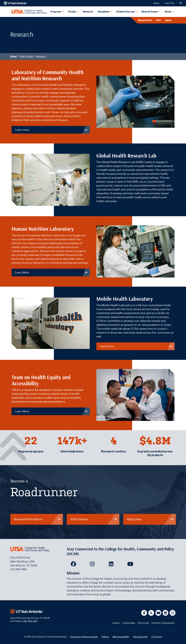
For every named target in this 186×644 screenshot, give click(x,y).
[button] (181, 3)
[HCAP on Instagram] (93, 565)
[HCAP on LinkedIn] (112, 565)
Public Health (26, 56)
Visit (158, 20)
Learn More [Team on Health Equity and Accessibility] (51, 411)
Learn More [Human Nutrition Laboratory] (51, 273)
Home (13, 56)
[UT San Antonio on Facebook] (144, 613)
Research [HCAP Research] (88, 12)
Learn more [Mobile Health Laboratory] (136, 346)
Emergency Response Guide (84, 637)
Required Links (140, 637)
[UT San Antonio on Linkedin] (166, 613)
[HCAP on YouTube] (131, 565)
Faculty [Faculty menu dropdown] (72, 12)
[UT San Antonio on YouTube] (158, 613)
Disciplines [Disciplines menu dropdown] (104, 12)
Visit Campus (94, 519)
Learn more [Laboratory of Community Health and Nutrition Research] (51, 130)
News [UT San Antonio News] (156, 3)
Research (41, 56)
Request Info (145, 20)
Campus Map (129, 623)
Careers (116, 623)
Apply (168, 20)
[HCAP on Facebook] (74, 565)
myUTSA (169, 3)
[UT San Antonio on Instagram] (173, 613)
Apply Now (150, 519)
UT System (157, 637)
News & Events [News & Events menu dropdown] (150, 12)
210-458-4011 (30, 621)
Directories (143, 623)
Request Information (37, 519)
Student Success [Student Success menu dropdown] (126, 12)
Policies (105, 637)
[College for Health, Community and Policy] (29, 12)
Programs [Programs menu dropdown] (56, 12)
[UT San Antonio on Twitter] (151, 613)
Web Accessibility (121, 637)
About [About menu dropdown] (168, 12)
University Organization (163, 623)
